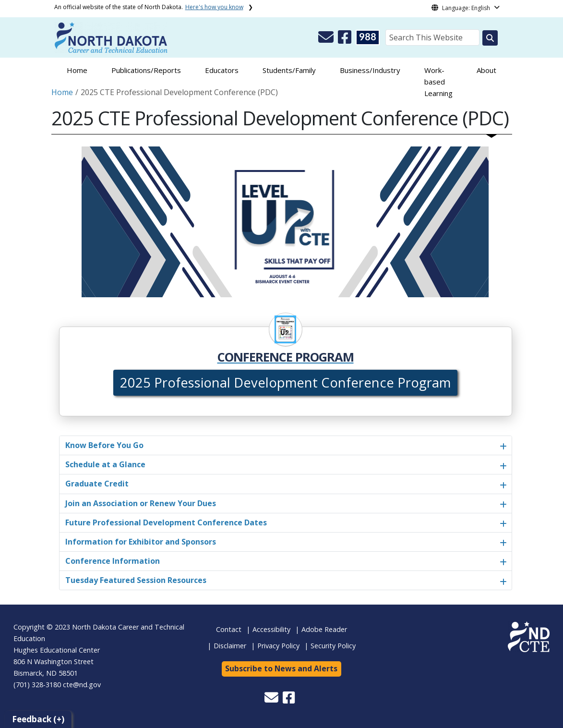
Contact (229, 629)
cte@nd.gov (82, 685)
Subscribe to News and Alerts (281, 668)
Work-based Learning (438, 82)
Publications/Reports (146, 70)
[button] (327, 40)
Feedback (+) (38, 719)
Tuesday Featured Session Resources (136, 580)
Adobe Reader (324, 629)
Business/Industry (370, 70)
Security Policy (333, 646)
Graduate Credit (97, 484)
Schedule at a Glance (105, 464)
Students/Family (289, 70)
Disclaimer (230, 646)
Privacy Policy (278, 646)
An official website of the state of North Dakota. (149, 7)
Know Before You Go (104, 445)
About (486, 70)
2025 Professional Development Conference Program (285, 382)
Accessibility (271, 629)
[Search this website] (490, 38)
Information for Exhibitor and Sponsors (141, 542)
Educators (222, 70)
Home (77, 70)
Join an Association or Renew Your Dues (141, 503)
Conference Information (113, 561)
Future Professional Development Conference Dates (166, 522)
